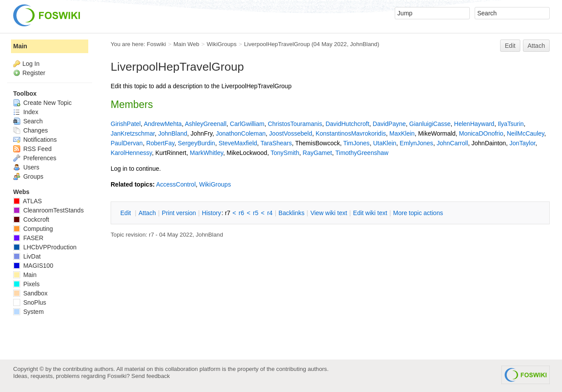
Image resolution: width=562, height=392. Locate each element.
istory (212, 213)
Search (28, 121)
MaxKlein (402, 133)
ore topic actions (418, 213)
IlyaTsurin (511, 124)
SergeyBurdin (196, 143)
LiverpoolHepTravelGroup (277, 44)
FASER (28, 238)
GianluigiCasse (430, 124)
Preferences (35, 158)
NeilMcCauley (525, 133)
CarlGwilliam (247, 124)
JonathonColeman (241, 133)
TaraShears (276, 143)
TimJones (357, 143)
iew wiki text (329, 213)
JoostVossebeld (291, 133)
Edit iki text (370, 213)
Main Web (186, 44)
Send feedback (151, 376)
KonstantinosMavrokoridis (351, 133)
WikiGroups (222, 44)
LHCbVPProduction (45, 247)
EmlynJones (416, 143)
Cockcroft (31, 219)
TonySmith (285, 153)
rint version (179, 213)
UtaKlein (385, 143)
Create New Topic (42, 103)
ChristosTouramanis (295, 124)
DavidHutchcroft (347, 124)
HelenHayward (474, 124)
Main (20, 46)
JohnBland (364, 44)
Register (34, 73)
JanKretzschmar (133, 133)
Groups (28, 176)
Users (26, 167)
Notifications (35, 140)
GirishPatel (126, 124)
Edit (510, 46)
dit (126, 213)
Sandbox (30, 293)
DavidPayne (389, 124)
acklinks (291, 213)
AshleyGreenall (206, 124)
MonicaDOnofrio (481, 133)
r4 (270, 213)
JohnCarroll (452, 143)
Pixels (26, 284)
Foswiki (156, 44)
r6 (241, 213)
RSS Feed (32, 149)
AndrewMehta (162, 124)
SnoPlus (30, 302)
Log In (31, 64)
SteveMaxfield (238, 143)
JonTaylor (522, 143)
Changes (31, 130)
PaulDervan (127, 143)
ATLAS (27, 201)
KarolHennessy (131, 153)
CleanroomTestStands (49, 210)
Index (26, 112)
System (29, 312)
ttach (147, 213)
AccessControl (176, 184)
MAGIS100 (33, 266)
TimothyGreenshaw (362, 153)
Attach (537, 46)
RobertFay (160, 143)
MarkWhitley (206, 153)
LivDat (27, 256)
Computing (33, 229)
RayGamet (317, 153)
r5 (256, 213)
